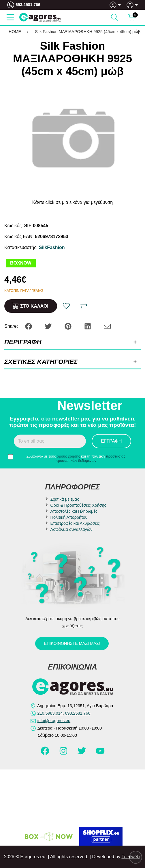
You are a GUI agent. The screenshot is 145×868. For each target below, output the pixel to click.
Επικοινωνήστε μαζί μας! (72, 643)
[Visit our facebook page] (46, 753)
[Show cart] (131, 17)
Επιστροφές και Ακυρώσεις (75, 523)
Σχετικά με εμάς (65, 499)
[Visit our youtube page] (100, 753)
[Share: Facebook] (29, 326)
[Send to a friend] (107, 326)
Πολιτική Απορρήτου (69, 517)
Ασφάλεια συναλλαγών (71, 529)
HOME (15, 32)
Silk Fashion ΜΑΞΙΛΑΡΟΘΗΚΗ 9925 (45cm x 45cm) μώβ (88, 32)
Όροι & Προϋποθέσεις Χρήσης (78, 505)
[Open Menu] (10, 17)
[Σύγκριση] (84, 306)
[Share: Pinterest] (69, 326)
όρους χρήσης (68, 456)
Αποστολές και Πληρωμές (74, 511)
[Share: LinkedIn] (88, 326)
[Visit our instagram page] (64, 753)
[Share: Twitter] (49, 326)
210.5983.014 (50, 713)
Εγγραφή (111, 441)
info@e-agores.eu (54, 721)
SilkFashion (52, 247)
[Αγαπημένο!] (66, 306)
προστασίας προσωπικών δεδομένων (90, 458)
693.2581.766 (28, 5)
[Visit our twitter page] (82, 753)
